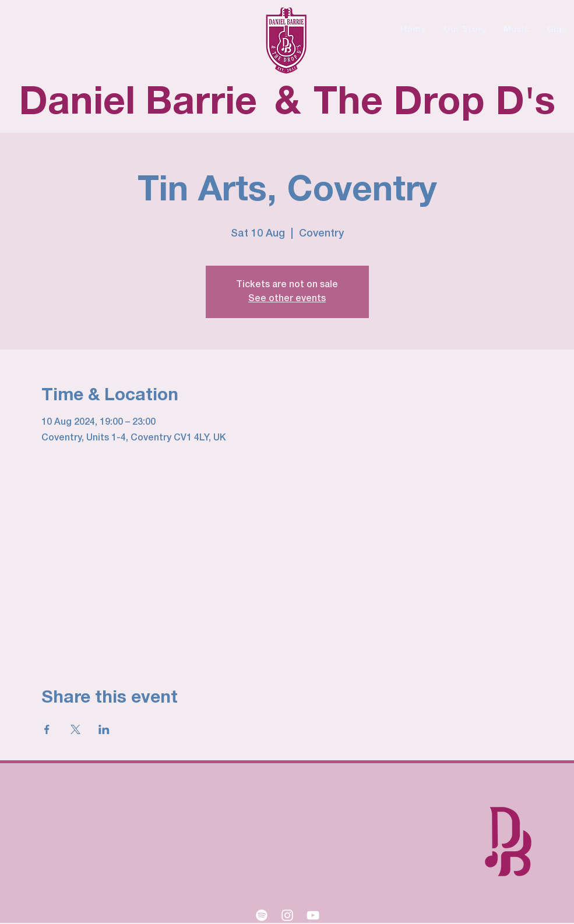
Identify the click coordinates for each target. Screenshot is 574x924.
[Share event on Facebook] (47, 729)
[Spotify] (262, 915)
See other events (287, 299)
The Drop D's (434, 104)
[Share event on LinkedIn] (104, 729)
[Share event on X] (75, 729)
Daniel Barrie (138, 104)
